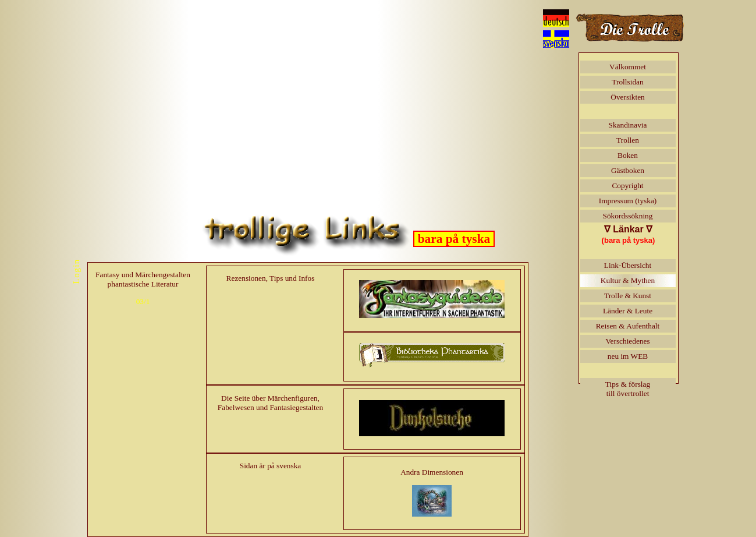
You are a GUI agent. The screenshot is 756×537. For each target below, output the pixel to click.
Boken (628, 155)
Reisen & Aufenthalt (628, 326)
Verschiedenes (627, 341)
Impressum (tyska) (628, 201)
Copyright (627, 186)
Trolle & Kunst (628, 296)
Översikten (627, 97)
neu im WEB (628, 356)
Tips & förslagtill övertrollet (628, 389)
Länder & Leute (628, 311)
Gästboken (628, 170)
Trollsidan (627, 82)
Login (76, 271)
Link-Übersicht (628, 265)
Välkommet (628, 67)
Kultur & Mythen (628, 280)
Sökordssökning (628, 216)
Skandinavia (628, 125)
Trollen (628, 140)
